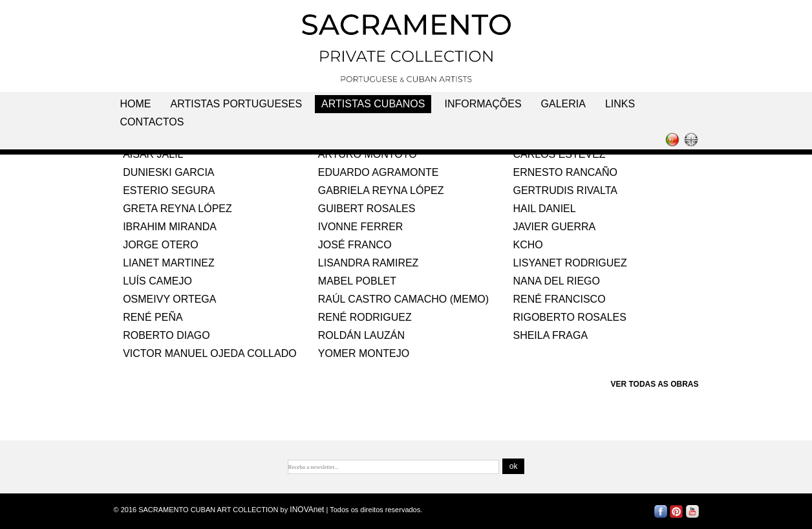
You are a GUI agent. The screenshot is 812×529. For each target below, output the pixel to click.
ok (514, 466)
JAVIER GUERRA (554, 227)
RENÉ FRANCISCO (559, 299)
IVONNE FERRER (361, 227)
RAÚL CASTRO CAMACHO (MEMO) (403, 299)
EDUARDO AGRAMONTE (379, 172)
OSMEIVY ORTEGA (169, 299)
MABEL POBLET (357, 281)
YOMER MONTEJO (364, 353)
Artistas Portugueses (237, 104)
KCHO (528, 245)
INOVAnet (307, 510)
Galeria (563, 104)
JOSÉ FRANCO (355, 245)
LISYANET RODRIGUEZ (570, 263)
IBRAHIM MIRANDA (170, 227)
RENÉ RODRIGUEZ (365, 317)
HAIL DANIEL (544, 209)
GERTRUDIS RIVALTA (565, 190)
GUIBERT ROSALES (367, 209)
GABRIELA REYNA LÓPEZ (381, 190)
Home (136, 104)
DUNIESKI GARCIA (168, 172)
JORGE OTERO (160, 245)
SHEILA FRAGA (550, 335)
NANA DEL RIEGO (556, 281)
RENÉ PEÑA (153, 317)
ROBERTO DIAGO (166, 335)
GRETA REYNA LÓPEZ (177, 209)
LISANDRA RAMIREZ (369, 263)
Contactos (152, 122)
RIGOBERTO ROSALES (569, 317)
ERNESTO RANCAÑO (565, 172)
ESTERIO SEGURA (169, 190)
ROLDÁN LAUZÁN (361, 335)
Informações (483, 104)
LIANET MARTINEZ (169, 263)
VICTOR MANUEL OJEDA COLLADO (210, 353)
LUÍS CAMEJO (157, 281)
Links (620, 104)
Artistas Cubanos (373, 104)
